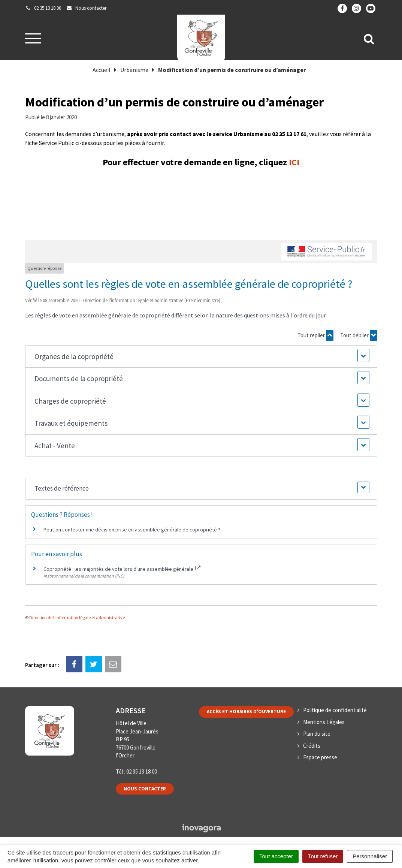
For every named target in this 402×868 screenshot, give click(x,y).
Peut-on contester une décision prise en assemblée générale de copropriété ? (132, 530)
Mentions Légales (324, 722)
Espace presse (320, 757)
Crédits (312, 746)
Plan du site (317, 734)
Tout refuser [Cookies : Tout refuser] (323, 856)
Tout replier (315, 335)
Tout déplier (359, 335)
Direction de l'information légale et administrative (77, 617)
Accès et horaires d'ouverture (246, 712)
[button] (201, 357)
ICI (294, 162)
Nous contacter (145, 789)
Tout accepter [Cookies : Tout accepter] (276, 856)
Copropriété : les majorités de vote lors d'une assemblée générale (122, 569)
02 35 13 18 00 (142, 771)
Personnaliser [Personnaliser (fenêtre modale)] (370, 856)
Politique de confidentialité (335, 710)
